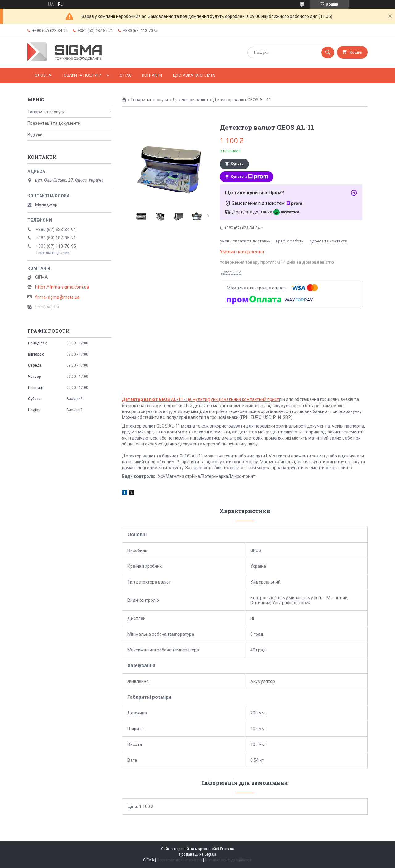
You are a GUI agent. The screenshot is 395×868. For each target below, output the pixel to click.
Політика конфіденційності (229, 860)
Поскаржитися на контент (179, 860)
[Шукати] (328, 53)
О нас (126, 75)
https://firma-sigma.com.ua (62, 287)
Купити (237, 164)
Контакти (152, 75)
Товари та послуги (82, 75)
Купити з (249, 177)
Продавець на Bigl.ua (198, 854)
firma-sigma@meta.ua (57, 297)
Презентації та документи (54, 123)
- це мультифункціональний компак (189, 399)
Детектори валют (191, 100)
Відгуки (35, 135)
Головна (42, 75)
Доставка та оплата (194, 75)
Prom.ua (227, 849)
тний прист (268, 399)
